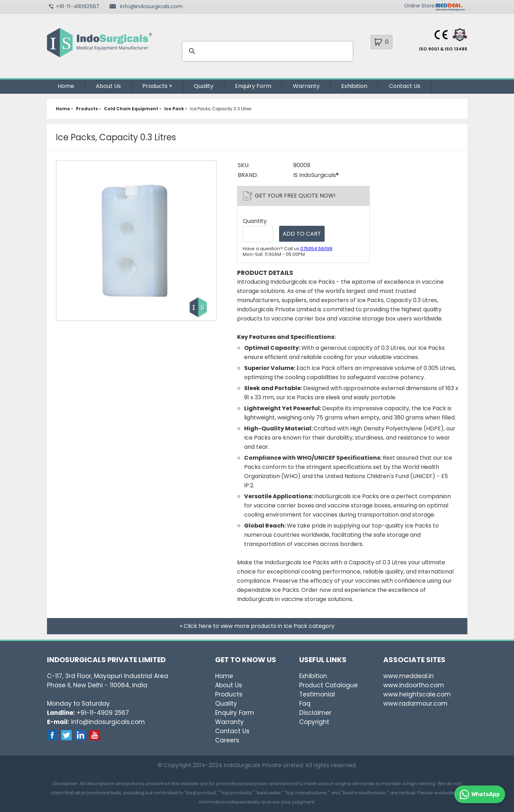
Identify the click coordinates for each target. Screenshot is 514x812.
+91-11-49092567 (78, 6)
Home (66, 86)
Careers (227, 740)
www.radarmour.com (415, 704)
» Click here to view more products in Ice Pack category (257, 626)
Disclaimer (315, 713)
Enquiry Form (253, 86)
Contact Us (405, 86)
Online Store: (420, 6)
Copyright (314, 722)
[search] (267, 51)
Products (155, 86)
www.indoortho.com (414, 685)
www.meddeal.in (409, 676)
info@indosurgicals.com (151, 6)
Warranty (306, 86)
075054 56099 (316, 249)
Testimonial (317, 694)
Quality (204, 86)
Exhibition (354, 86)
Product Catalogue (329, 685)
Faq (305, 704)
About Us (108, 86)
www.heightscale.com (417, 694)
